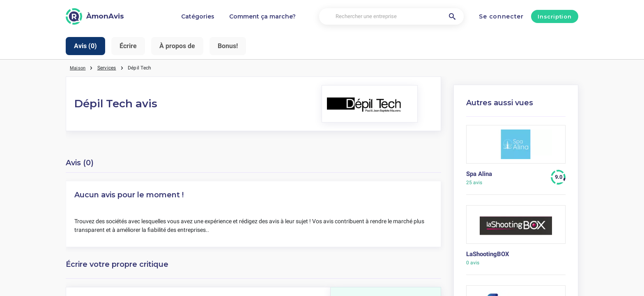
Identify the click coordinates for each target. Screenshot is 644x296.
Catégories (198, 16)
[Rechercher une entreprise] (391, 17)
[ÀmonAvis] (95, 16)
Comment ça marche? (262, 16)
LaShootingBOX (488, 254)
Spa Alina (479, 174)
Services (108, 68)
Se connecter (501, 16)
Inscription (554, 16)
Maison (78, 68)
